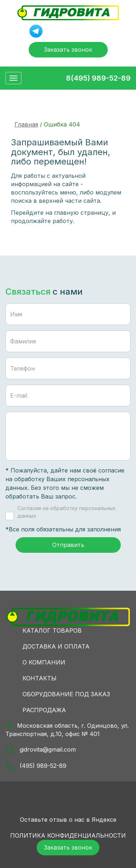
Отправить (68, 545)
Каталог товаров (52, 630)
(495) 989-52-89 (36, 766)
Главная (26, 124)
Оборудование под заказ (66, 694)
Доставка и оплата (56, 646)
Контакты (40, 678)
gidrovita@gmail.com (41, 750)
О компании (44, 662)
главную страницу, (82, 213)
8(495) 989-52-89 (98, 78)
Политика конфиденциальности (68, 835)
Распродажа (44, 710)
